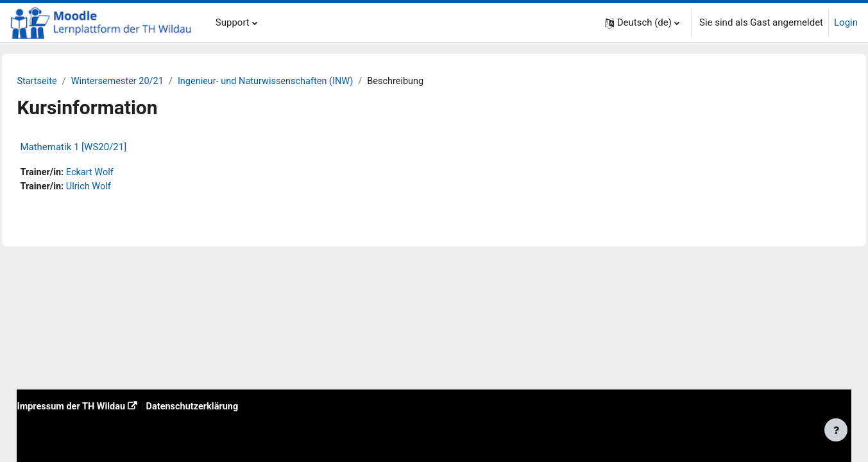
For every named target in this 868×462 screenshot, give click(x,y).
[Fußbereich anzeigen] (836, 430)
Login (846, 22)
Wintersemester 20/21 (149, 81)
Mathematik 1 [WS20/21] (102, 148)
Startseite (66, 81)
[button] (642, 23)
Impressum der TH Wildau (102, 406)
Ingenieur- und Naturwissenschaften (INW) (302, 81)
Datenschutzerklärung (227, 406)
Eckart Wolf (121, 173)
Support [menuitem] (233, 22)
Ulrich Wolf (119, 187)
